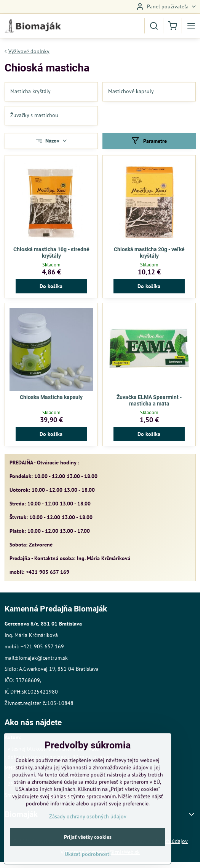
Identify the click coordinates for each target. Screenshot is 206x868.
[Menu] (191, 26)
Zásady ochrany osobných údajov (88, 835)
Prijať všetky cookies (88, 855)
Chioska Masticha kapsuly (51, 397)
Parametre (149, 141)
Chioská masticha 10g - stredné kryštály (51, 253)
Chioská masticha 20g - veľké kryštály (149, 253)
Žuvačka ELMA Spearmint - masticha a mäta (149, 401)
